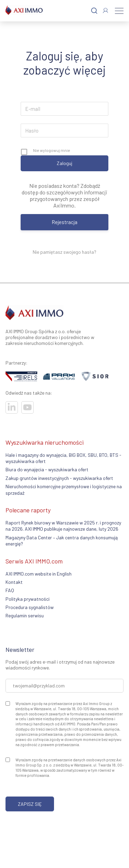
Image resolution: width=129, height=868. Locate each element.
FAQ (10, 590)
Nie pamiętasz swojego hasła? (64, 252)
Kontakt (14, 582)
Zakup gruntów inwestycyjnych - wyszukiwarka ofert (59, 478)
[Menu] (119, 11)
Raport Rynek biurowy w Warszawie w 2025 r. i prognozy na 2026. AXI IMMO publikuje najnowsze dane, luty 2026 (63, 526)
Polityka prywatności (28, 599)
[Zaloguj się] (105, 11)
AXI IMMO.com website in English (39, 574)
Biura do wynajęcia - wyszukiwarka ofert (47, 469)
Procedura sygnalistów (30, 607)
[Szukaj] (94, 11)
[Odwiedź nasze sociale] (12, 407)
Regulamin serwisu (25, 615)
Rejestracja (64, 222)
